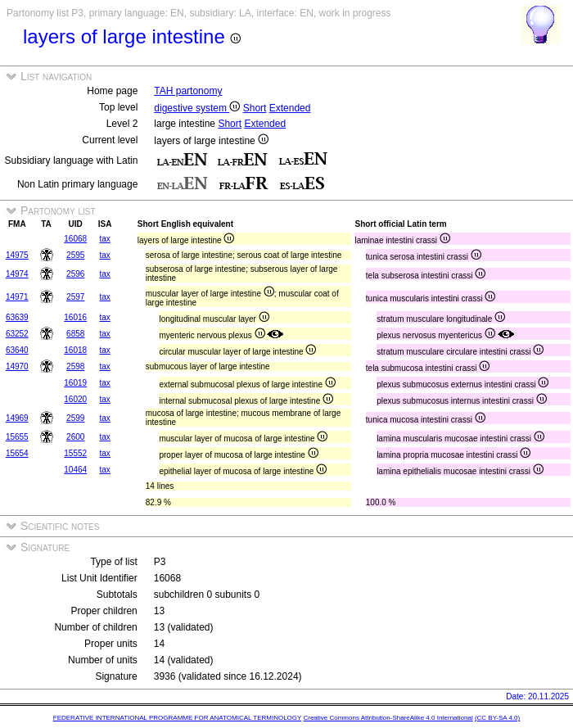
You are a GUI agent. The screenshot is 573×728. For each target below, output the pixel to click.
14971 (17, 297)
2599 (75, 418)
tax (104, 239)
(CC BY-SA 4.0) (497, 718)
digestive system (197, 108)
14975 (17, 255)
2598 (75, 366)
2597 (75, 297)
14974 (17, 274)
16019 (75, 383)
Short (255, 108)
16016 (75, 317)
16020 (75, 399)
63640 (17, 350)
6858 (75, 334)
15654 (17, 453)
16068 (75, 239)
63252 (17, 334)
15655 (17, 437)
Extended (290, 108)
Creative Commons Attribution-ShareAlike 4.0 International (388, 718)
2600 (75, 437)
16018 (75, 350)
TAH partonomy (188, 91)
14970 (17, 366)
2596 (75, 274)
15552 (75, 453)
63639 (17, 317)
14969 (17, 418)
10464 (75, 470)
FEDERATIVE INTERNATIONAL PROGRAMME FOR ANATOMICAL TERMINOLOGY (177, 718)
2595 (75, 255)
